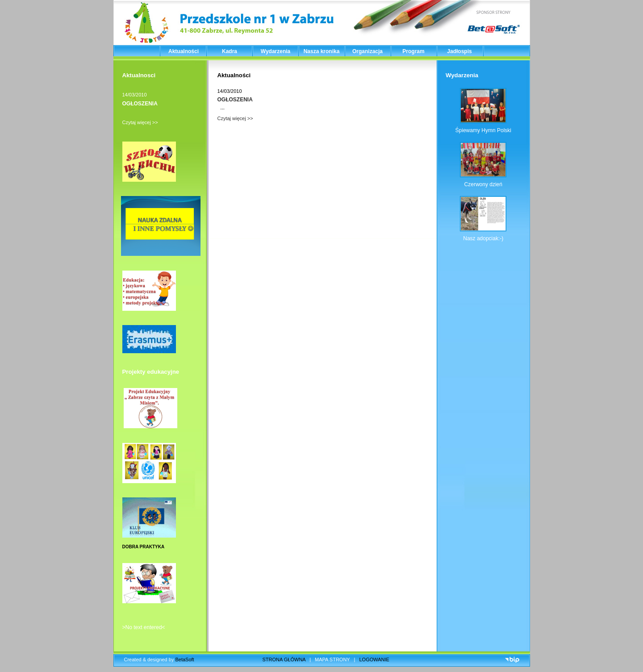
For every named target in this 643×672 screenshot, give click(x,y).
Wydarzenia (276, 51)
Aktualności (184, 51)
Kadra (230, 51)
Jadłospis (459, 51)
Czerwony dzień (483, 184)
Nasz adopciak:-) (483, 238)
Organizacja (367, 51)
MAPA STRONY (332, 659)
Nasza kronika (322, 51)
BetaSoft (184, 659)
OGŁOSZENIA (140, 104)
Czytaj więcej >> (140, 122)
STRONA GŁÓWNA (284, 659)
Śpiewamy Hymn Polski (483, 130)
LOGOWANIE (374, 659)
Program (413, 51)
